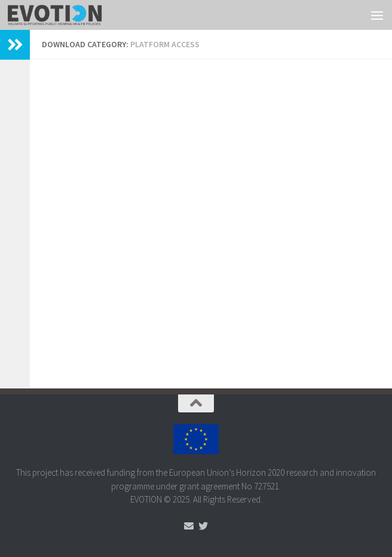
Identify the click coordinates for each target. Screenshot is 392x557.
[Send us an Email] (189, 526)
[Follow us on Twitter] (203, 526)
